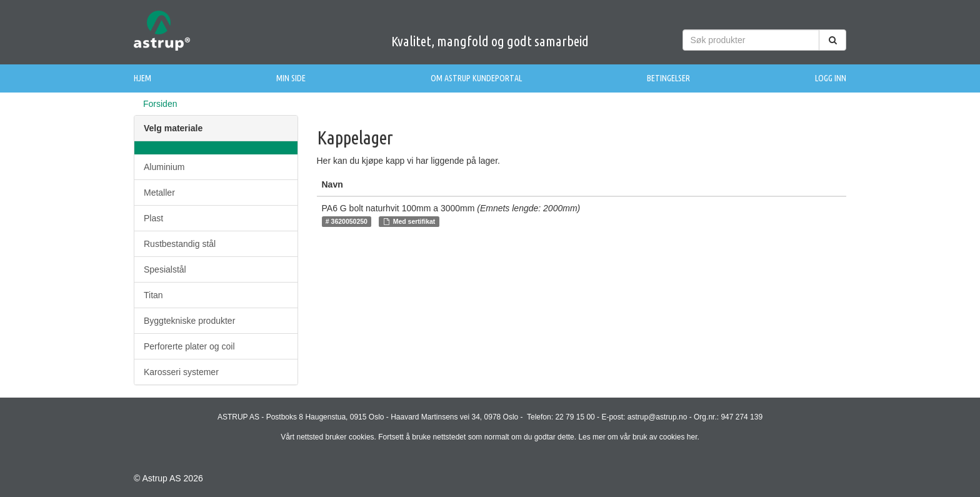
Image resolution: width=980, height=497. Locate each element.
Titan (153, 295)
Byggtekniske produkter (189, 321)
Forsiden (160, 104)
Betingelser (668, 78)
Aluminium (164, 167)
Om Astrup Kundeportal (476, 78)
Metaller (159, 193)
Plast (153, 218)
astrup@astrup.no (657, 417)
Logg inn (831, 78)
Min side (291, 78)
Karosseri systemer (181, 372)
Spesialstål (165, 269)
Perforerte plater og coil (189, 346)
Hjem (142, 78)
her (692, 437)
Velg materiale (173, 128)
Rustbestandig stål (180, 244)
